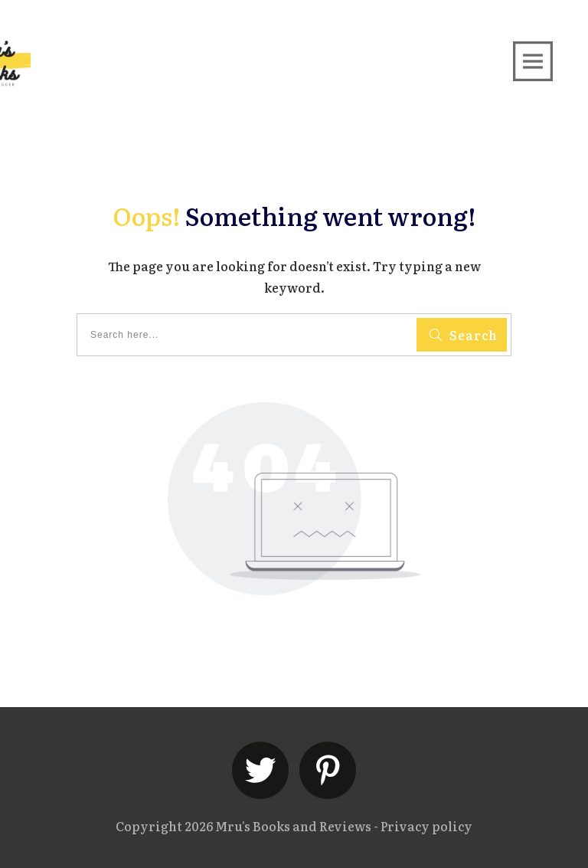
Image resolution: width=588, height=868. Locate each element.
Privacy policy (426, 826)
